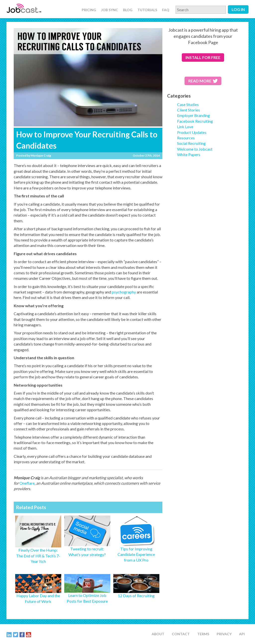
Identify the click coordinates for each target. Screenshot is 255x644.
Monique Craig (41, 155)
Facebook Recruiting (195, 121)
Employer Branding (193, 115)
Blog (128, 10)
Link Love (185, 127)
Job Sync (110, 10)
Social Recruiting (191, 143)
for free (203, 57)
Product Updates (192, 132)
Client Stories (189, 110)
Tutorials (147, 10)
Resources (186, 138)
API (242, 634)
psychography (124, 292)
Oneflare (27, 483)
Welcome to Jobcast (195, 149)
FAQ (166, 10)
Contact (181, 634)
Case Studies (188, 104)
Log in (238, 9)
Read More (203, 81)
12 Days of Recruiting (136, 596)
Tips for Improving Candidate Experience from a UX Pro (136, 554)
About (158, 634)
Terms (203, 634)
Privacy (224, 634)
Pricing (89, 10)
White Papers (189, 154)
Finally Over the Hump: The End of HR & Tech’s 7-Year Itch (38, 556)
